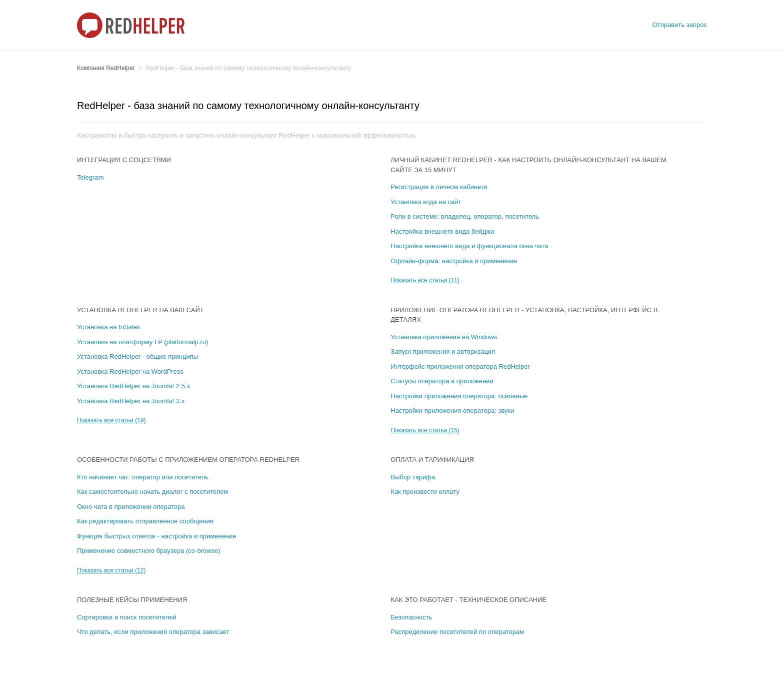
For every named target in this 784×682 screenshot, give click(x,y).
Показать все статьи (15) (425, 430)
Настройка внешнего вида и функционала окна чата (469, 246)
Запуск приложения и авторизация (443, 352)
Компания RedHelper (106, 68)
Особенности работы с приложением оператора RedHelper (188, 460)
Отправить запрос (680, 25)
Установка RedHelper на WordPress (130, 372)
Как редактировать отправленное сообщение (145, 521)
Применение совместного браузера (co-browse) (149, 551)
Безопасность (411, 617)
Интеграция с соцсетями (124, 160)
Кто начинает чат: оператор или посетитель (143, 477)
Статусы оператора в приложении (442, 381)
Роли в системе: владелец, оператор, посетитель (465, 216)
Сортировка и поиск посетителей (127, 617)
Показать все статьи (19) (111, 420)
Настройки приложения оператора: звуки (452, 411)
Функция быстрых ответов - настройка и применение (157, 536)
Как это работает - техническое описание (468, 600)
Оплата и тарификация (432, 460)
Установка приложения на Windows (444, 337)
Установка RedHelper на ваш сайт (140, 310)
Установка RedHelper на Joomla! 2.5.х (133, 386)
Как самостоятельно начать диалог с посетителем (152, 492)
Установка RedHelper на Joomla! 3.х (131, 401)
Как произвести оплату (425, 492)
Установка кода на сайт (426, 202)
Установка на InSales (108, 327)
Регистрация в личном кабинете (439, 187)
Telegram (90, 177)
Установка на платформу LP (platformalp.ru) (142, 342)
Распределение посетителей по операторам (457, 632)
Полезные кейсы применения (132, 600)
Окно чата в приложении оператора (131, 507)
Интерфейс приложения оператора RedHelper (460, 367)
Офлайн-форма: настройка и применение (454, 261)
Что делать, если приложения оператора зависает (153, 632)
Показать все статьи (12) (111, 570)
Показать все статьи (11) (425, 280)
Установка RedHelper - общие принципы (137, 357)
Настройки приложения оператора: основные (459, 396)
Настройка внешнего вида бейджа (442, 231)
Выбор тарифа (413, 477)
